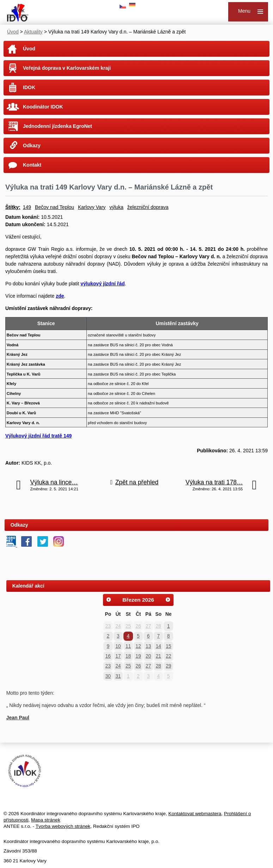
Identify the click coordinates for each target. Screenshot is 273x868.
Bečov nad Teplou (54, 207)
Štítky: (13, 207)
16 (108, 656)
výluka (116, 207)
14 (158, 646)
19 (138, 656)
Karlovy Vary (92, 207)
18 (128, 656)
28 (158, 626)
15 (168, 646)
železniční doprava (148, 207)
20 (148, 656)
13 (148, 646)
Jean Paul (18, 718)
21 (158, 656)
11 (128, 646)
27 (148, 626)
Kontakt (32, 165)
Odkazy (32, 145)
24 (118, 626)
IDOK (29, 87)
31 (118, 676)
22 (168, 656)
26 (138, 626)
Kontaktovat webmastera (195, 814)
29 (168, 666)
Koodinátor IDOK (43, 107)
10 (118, 646)
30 (108, 676)
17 (118, 656)
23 (108, 626)
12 (138, 646)
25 (128, 626)
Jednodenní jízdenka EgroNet (57, 126)
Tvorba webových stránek (63, 826)
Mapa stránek (46, 820)
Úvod (13, 32)
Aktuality (33, 32)
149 (27, 207)
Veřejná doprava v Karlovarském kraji (67, 68)
